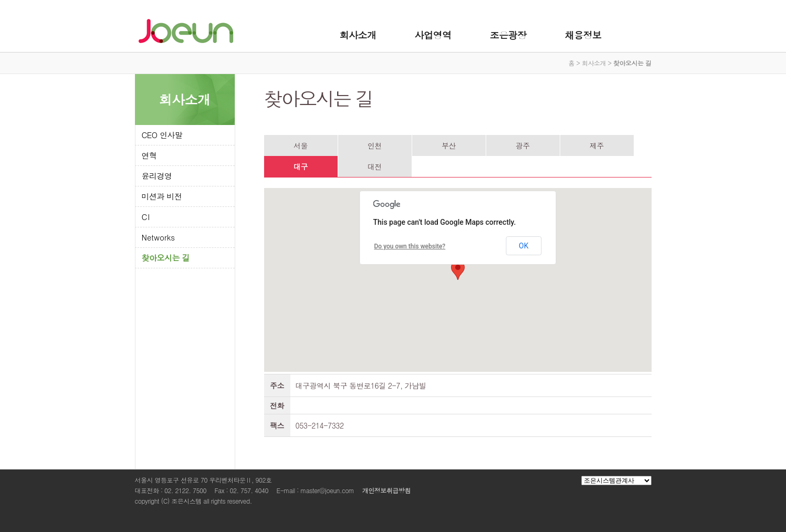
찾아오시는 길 (166, 258)
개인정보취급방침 (386, 490)
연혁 (149, 155)
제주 (597, 145)
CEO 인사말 (162, 135)
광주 (523, 145)
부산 (449, 145)
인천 (375, 145)
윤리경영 (157, 176)
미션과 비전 (162, 196)
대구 (301, 166)
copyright (147, 501)
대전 (375, 166)
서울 (301, 145)
